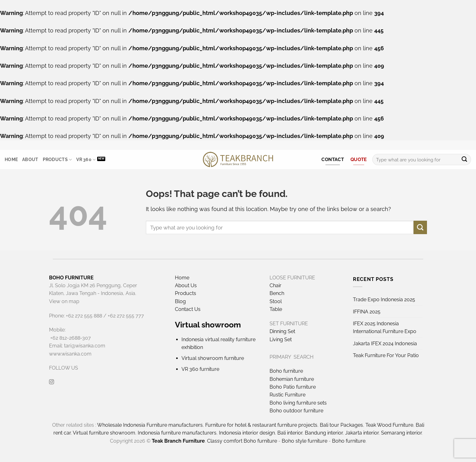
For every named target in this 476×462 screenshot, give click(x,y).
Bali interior (290, 433)
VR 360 (86, 160)
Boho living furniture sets (298, 403)
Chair (275, 285)
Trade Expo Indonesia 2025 (384, 300)
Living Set (281, 339)
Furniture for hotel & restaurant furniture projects (261, 425)
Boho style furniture (305, 441)
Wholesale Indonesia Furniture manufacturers (150, 425)
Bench (277, 293)
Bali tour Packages (341, 425)
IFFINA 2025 (367, 312)
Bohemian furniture (292, 379)
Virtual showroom (208, 325)
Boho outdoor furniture (296, 411)
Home (11, 160)
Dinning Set (282, 331)
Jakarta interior (362, 433)
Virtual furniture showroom (104, 433)
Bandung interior (324, 433)
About (30, 160)
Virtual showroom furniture (213, 358)
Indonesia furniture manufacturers (177, 433)
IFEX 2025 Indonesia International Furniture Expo (385, 327)
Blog (180, 301)
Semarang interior (401, 433)
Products (57, 160)
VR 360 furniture (200, 369)
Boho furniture (286, 371)
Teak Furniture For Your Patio (386, 355)
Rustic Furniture (288, 395)
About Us (186, 285)
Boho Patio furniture (293, 387)
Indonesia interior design (247, 433)
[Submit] (464, 160)
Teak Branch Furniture (178, 441)
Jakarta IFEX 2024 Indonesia (385, 344)
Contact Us (188, 309)
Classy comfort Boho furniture (242, 441)
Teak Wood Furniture (389, 425)
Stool (276, 301)
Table (276, 309)
